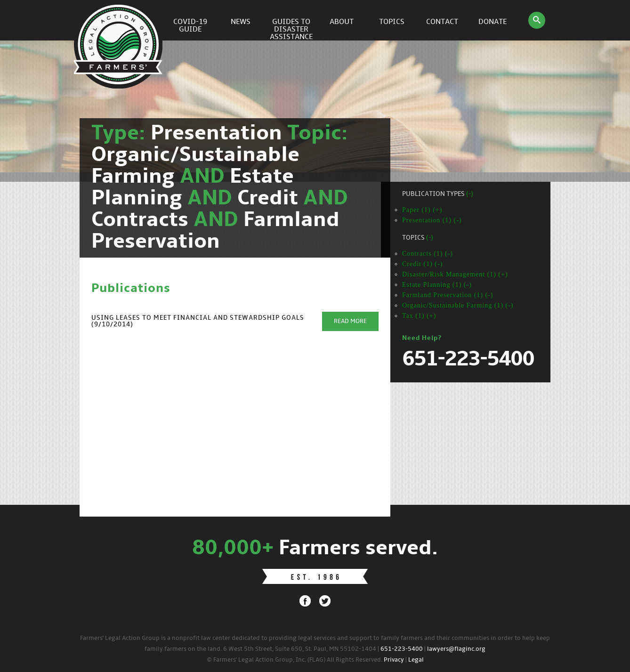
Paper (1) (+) (422, 210)
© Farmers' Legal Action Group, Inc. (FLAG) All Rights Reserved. (295, 660)
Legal (416, 660)
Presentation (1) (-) (432, 220)
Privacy (394, 660)
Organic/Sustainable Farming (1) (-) (458, 305)
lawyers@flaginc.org (456, 649)
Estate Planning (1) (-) (437, 285)
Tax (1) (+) (419, 316)
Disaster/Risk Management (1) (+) (455, 274)
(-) (470, 194)
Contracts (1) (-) (428, 254)
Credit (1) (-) (422, 264)
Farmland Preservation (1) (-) (448, 295)
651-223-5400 (402, 649)
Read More (350, 321)
